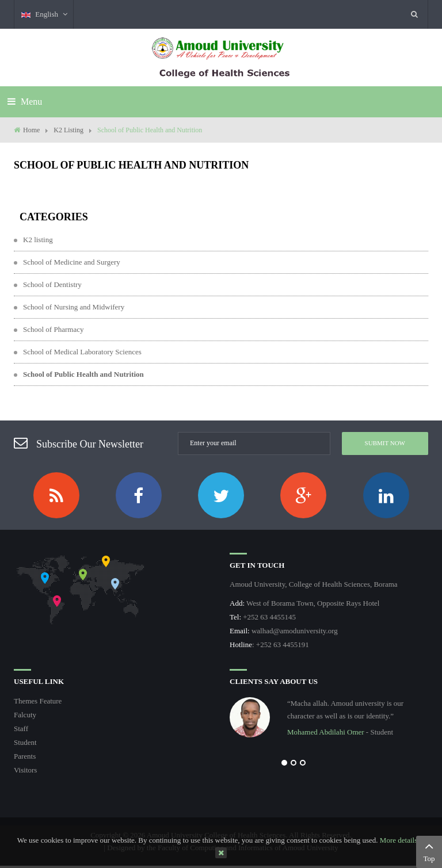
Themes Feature (38, 701)
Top (429, 851)
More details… (402, 840)
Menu (25, 102)
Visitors (25, 770)
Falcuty (25, 715)
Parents (25, 756)
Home (31, 130)
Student (25, 742)
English (45, 14)
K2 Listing (68, 130)
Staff (21, 729)
